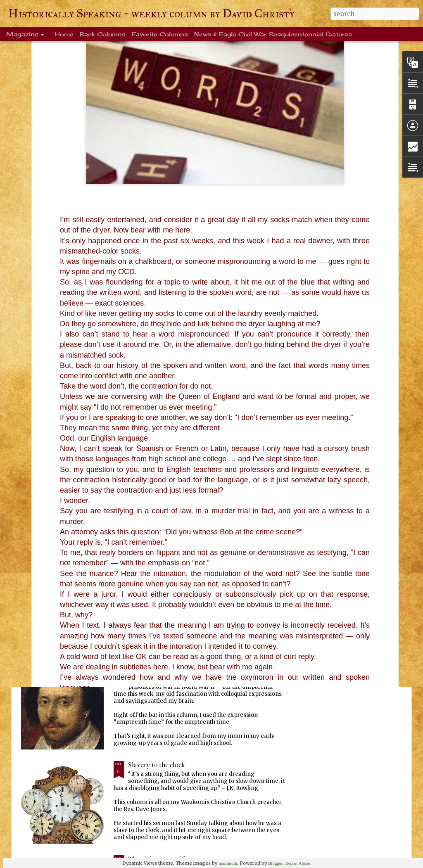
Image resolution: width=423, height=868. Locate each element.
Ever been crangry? (156, 577)
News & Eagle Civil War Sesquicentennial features (273, 34)
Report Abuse (297, 863)
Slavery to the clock (157, 765)
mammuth (228, 863)
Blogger (275, 863)
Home (64, 34)
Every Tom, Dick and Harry (168, 671)
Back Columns (103, 34)
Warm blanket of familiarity (169, 483)
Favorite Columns (160, 34)
